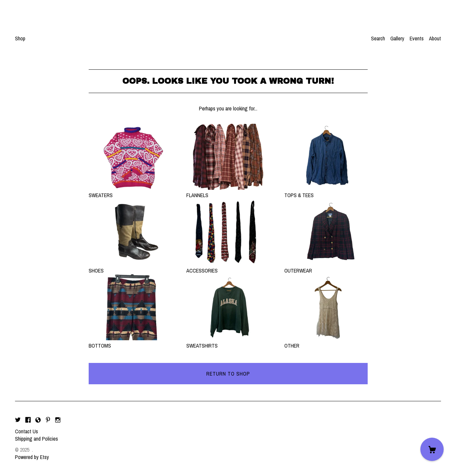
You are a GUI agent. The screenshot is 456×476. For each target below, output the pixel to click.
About (435, 38)
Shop (20, 38)
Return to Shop (228, 374)
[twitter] (18, 420)
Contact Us (26, 431)
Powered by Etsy (32, 457)
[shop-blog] (38, 420)
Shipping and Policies (36, 439)
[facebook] (28, 420)
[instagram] (58, 420)
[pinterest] (48, 420)
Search (378, 38)
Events (417, 38)
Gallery (397, 38)
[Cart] (432, 449)
